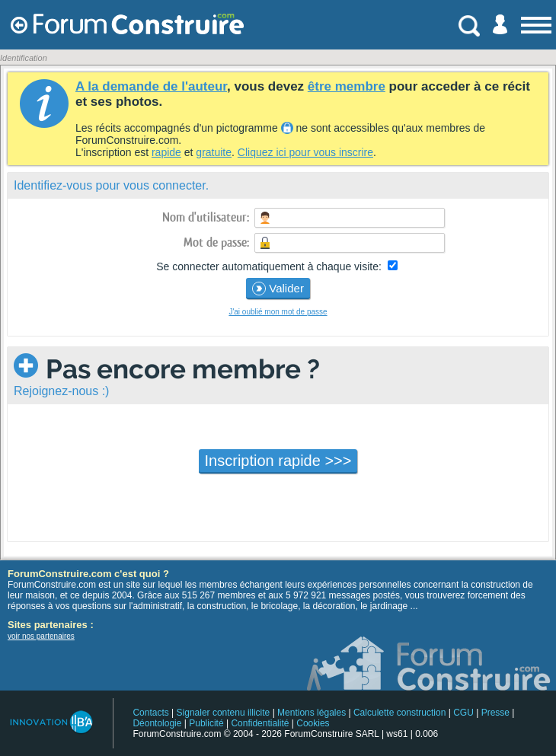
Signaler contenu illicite (224, 713)
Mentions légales (312, 713)
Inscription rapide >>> (278, 461)
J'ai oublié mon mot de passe (278, 312)
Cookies (313, 723)
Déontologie (157, 723)
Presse (495, 713)
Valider (278, 289)
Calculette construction (399, 713)
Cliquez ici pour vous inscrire (305, 152)
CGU (463, 713)
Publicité (206, 723)
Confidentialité (260, 723)
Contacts (150, 713)
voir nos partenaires (41, 636)
